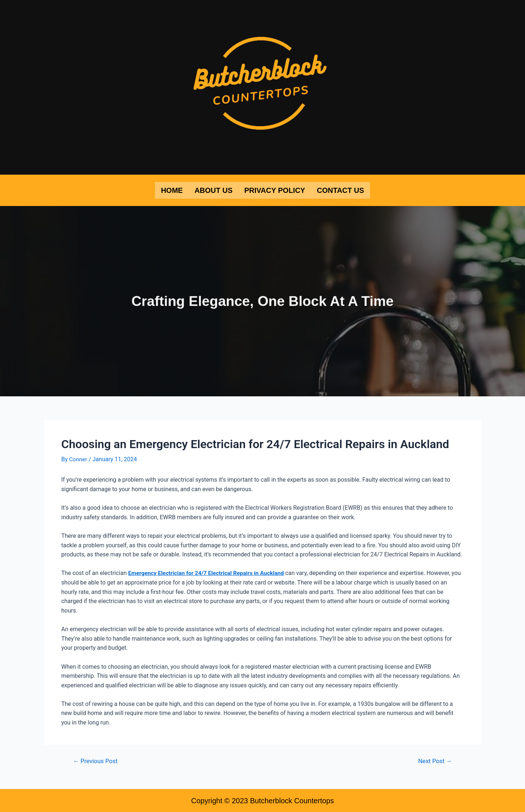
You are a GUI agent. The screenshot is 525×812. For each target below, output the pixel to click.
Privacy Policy (275, 190)
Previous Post (96, 760)
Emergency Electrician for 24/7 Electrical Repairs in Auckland (209, 572)
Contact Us (341, 190)
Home (172, 190)
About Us (213, 190)
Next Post (434, 760)
